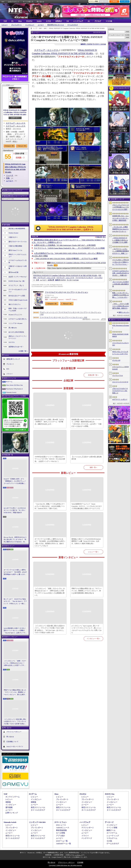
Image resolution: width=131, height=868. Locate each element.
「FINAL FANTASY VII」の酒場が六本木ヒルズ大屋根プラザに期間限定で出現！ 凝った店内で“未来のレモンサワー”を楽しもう (121, 240)
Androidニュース (63, 828)
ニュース (10, 175)
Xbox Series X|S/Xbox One (14, 385)
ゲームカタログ (73, 25)
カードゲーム (112, 833)
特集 (8, 178)
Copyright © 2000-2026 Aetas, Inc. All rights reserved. (65, 865)
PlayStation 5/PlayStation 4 (14, 389)
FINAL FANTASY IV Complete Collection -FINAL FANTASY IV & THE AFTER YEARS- (15, 112)
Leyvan (73, 280)
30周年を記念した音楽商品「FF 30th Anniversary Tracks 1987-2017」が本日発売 (65, 245)
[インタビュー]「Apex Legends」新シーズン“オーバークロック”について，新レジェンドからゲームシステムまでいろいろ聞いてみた (87, 629)
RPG (35, 278)
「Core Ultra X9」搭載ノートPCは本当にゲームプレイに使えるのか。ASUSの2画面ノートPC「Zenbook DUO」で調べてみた (50, 506)
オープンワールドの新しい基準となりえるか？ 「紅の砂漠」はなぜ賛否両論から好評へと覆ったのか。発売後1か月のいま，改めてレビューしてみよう (15, 572)
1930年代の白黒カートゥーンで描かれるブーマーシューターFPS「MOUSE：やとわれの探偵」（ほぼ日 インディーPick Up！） (50, 459)
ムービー (41, 25)
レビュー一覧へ (93, 552)
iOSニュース (61, 825)
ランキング (125, 1)
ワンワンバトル (118, 375)
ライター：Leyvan (99, 44)
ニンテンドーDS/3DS (37, 822)
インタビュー (30, 25)
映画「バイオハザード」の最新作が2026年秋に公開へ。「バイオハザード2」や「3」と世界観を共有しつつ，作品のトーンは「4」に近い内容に (121, 295)
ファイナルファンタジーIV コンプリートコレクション (66, 292)
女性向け (59, 21)
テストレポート (88, 828)
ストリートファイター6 (120, 382)
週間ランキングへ (124, 312)
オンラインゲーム (13, 797)
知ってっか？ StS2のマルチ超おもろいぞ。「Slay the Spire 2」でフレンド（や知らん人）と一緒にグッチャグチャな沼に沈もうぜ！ (15, 601)
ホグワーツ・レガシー (120, 399)
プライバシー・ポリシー (66, 862)
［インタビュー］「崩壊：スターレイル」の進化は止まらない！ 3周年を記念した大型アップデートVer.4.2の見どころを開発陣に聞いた (15, 663)
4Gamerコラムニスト (15, 315)
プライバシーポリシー (14, 732)
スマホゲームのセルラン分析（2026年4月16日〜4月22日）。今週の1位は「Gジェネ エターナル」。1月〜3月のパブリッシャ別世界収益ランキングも (121, 273)
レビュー (5, 25)
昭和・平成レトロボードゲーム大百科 (18, 310)
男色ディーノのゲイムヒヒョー (18, 256)
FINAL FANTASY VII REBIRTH (120, 335)
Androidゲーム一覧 (63, 844)
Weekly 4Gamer (14, 233)
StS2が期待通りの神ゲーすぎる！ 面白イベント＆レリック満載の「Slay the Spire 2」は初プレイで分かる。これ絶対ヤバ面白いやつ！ (15, 631)
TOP (5, 21)
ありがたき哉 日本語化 (16, 332)
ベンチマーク (87, 838)
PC (12, 21)
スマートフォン (61, 822)
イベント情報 (112, 828)
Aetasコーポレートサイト (15, 746)
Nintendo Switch (11, 392)
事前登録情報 (61, 830)
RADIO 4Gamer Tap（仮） (17, 281)
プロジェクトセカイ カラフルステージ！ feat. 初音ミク (120, 391)
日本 (38, 280)
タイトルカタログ (38, 810)
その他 (109, 841)
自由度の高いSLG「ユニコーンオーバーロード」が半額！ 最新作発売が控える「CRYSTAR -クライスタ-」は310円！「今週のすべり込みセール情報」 (86, 423)
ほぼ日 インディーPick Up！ (18, 277)
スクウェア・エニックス (16, 123)
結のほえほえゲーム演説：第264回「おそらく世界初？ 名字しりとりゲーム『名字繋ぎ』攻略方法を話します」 (49, 422)
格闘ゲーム (111, 830)
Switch (39, 21)
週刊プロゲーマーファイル (18, 242)
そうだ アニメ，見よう (16, 285)
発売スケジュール (38, 807)
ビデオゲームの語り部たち (18, 319)
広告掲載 (80, 862)
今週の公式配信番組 (15, 246)
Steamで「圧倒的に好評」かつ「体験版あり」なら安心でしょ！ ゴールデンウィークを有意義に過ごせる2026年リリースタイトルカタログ (15, 481)
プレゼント (10, 364)
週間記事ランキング (13, 359)
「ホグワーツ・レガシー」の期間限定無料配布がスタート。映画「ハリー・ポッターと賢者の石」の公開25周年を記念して (121, 251)
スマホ (48, 21)
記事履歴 (114, 1)
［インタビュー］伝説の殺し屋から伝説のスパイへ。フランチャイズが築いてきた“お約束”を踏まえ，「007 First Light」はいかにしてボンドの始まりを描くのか (15, 722)
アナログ (98, 21)
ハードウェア (78, 21)
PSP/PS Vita (110, 794)
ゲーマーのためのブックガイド (18, 291)
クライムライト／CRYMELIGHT (120, 368)
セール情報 (61, 833)
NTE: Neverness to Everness (121, 327)
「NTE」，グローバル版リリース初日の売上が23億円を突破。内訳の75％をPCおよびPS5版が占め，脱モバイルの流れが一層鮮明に (121, 306)
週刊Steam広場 (14, 272)
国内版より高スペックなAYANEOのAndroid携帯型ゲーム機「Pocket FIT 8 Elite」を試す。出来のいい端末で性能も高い (86, 541)
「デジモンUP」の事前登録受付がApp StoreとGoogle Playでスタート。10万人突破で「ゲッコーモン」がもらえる (120, 229)
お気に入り (104, 1)
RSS (3, 2)
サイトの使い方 (28, 2)
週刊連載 (9, 807)
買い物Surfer (13, 328)
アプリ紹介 (61, 836)
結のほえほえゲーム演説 (17, 296)
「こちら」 (78, 855)
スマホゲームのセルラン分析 (18, 261)
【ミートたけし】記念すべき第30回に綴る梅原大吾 (87, 458)
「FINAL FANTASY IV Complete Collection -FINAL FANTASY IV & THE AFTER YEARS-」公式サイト (70, 228)
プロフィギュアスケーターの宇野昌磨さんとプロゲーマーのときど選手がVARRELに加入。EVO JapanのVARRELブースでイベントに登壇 (121, 207)
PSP (100, 275)
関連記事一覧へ (101, 237)
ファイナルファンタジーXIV (121, 344)
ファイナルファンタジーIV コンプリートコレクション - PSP (63, 317)
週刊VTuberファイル (15, 250)
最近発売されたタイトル (56, 25)
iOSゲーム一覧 (62, 841)
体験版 (8, 802)
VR (68, 21)
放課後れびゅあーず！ (16, 347)
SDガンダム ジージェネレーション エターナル (120, 353)
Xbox (20, 21)
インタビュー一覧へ (93, 639)
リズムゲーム (112, 838)
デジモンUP (116, 360)
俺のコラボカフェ (15, 304)
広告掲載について (12, 742)
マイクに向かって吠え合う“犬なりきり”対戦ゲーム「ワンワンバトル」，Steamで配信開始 (121, 262)
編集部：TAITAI (87, 44)
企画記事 (51, 280)
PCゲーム (9, 382)
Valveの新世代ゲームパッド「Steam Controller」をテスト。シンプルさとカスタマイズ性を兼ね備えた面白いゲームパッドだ (87, 506)
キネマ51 (12, 342)
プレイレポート (16, 25)
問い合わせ (40, 2)
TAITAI (60, 280)
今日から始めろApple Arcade (18, 300)
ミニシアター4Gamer (15, 323)
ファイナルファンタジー (84, 278)
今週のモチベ (13, 237)
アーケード (109, 822)
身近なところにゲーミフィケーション (18, 337)
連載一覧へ (24, 351)
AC (89, 21)
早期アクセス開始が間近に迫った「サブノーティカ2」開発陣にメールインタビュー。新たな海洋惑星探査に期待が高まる (15, 692)
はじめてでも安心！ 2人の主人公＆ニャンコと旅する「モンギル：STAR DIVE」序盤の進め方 (15, 510)
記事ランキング (12, 813)
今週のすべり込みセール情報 (18, 267)
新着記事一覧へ (93, 375)
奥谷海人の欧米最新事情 (17, 228)
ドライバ (9, 374)
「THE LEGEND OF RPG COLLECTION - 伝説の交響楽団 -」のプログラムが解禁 (66, 259)
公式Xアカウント (14, 2)
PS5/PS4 (29, 21)
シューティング (113, 836)
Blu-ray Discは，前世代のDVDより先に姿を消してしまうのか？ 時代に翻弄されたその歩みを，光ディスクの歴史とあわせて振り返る (15, 540)
